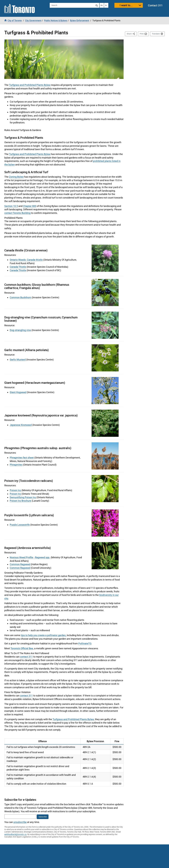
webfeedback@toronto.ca (15, 834)
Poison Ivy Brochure (20, 501)
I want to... (126, 5)
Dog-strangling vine (20, 330)
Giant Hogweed (18, 392)
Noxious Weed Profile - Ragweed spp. (30, 557)
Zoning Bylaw (16, 177)
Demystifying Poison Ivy (23, 497)
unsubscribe (20, 822)
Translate (156, 34)
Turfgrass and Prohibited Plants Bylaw (30, 85)
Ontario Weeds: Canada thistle (26, 260)
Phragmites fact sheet (22, 458)
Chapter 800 (30, 206)
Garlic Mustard (18, 359)
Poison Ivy (15, 490)
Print (142, 34)
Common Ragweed (20, 564)
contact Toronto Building (17, 213)
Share (132, 34)
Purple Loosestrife (20, 525)
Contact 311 (155, 5)
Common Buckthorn (20, 297)
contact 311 (26, 657)
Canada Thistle (18, 267)
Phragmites (16, 465)
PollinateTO (85, 643)
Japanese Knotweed (21, 425)
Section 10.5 (11, 206)
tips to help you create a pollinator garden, (43, 635)
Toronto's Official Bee (22, 648)
